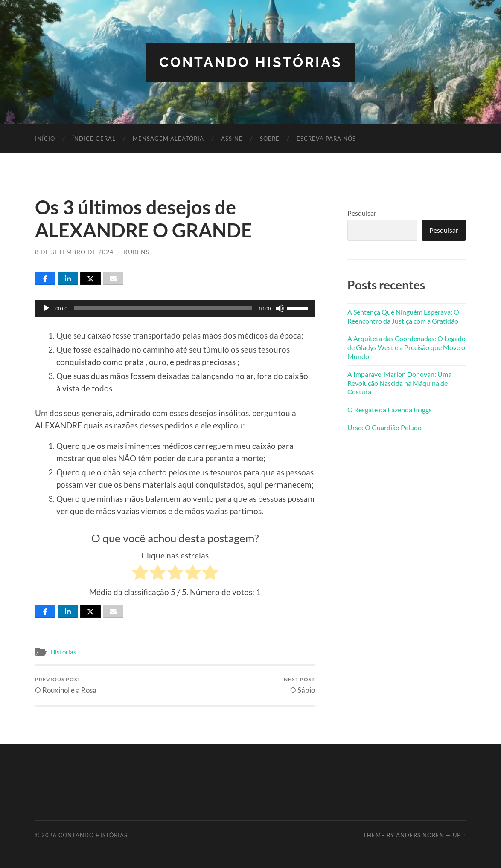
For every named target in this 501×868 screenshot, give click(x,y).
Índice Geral (94, 139)
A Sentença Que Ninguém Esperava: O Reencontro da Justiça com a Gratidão (403, 316)
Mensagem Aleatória (168, 139)
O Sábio (299, 685)
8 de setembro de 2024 (74, 252)
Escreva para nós (326, 139)
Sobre (270, 139)
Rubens (137, 252)
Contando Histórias (251, 62)
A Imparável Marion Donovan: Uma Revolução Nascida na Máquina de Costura (399, 383)
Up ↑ (459, 835)
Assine (232, 139)
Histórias (63, 652)
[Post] (90, 278)
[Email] (113, 278)
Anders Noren (420, 835)
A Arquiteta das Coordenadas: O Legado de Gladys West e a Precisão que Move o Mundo (406, 347)
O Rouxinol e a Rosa (66, 685)
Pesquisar (362, 213)
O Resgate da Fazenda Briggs (390, 409)
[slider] (163, 308)
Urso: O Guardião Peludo (384, 427)
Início (45, 139)
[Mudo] (280, 308)
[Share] (45, 278)
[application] (175, 308)
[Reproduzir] (46, 308)
